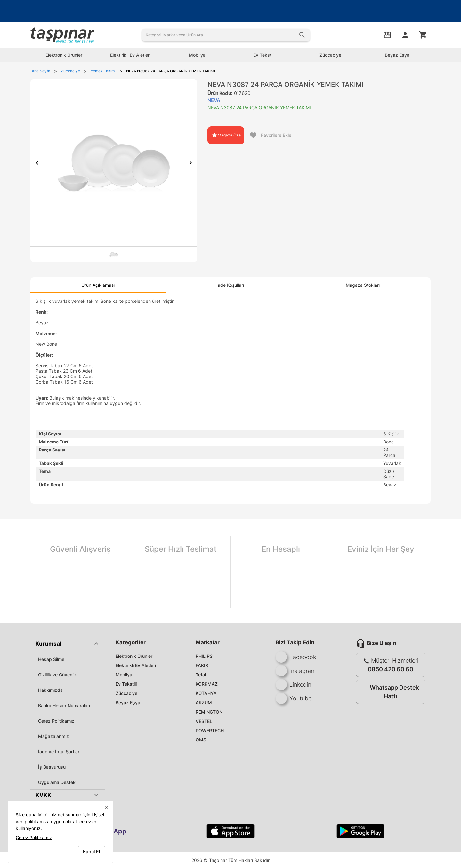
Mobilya (124, 675)
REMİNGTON (209, 712)
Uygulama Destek (57, 782)
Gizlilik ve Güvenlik (57, 675)
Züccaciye (126, 693)
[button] (68, 644)
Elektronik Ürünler (134, 656)
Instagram (296, 671)
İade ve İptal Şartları (59, 752)
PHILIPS (204, 656)
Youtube (294, 698)
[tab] (114, 254)
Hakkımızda (50, 690)
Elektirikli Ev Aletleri (136, 665)
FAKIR (202, 665)
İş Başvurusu (52, 767)
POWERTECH (210, 730)
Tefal (201, 675)
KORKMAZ (207, 684)
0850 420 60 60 (391, 669)
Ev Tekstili (126, 684)
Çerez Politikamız (56, 721)
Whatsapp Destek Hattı (389, 692)
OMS (201, 740)
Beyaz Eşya (128, 703)
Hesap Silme (51, 659)
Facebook (296, 657)
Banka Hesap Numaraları (64, 705)
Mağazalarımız (53, 736)
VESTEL (204, 721)
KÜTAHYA (206, 693)
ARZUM (204, 703)
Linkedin (293, 685)
